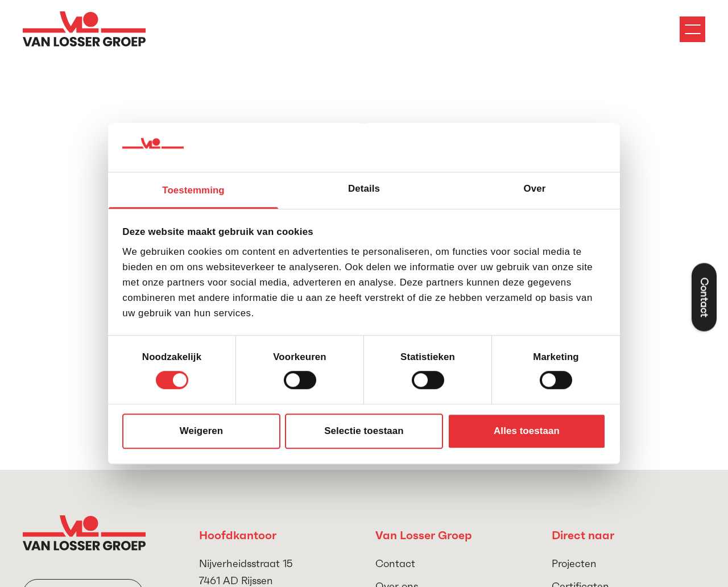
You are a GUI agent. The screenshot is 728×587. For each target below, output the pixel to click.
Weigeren (201, 431)
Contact (395, 563)
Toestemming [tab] (193, 191)
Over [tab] (535, 189)
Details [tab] (364, 189)
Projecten (574, 563)
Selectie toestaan (364, 431)
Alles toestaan (527, 431)
